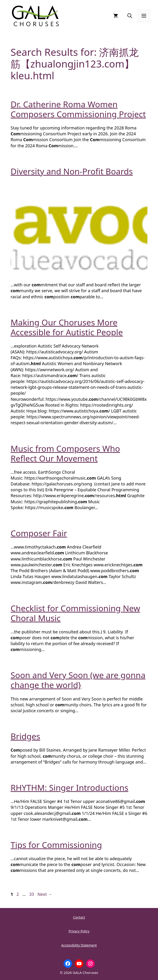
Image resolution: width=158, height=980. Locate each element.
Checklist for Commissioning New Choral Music (75, 613)
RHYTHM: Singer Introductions (69, 788)
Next (45, 894)
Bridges (25, 736)
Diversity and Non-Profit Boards (72, 171)
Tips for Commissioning (56, 845)
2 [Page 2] (18, 894)
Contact (79, 917)
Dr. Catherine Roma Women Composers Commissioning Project (78, 109)
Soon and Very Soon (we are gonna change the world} (78, 680)
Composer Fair (39, 533)
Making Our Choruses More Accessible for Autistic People (67, 327)
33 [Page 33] (32, 894)
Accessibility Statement (79, 945)
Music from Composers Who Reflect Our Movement (65, 453)
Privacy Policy (79, 931)
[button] (130, 16)
